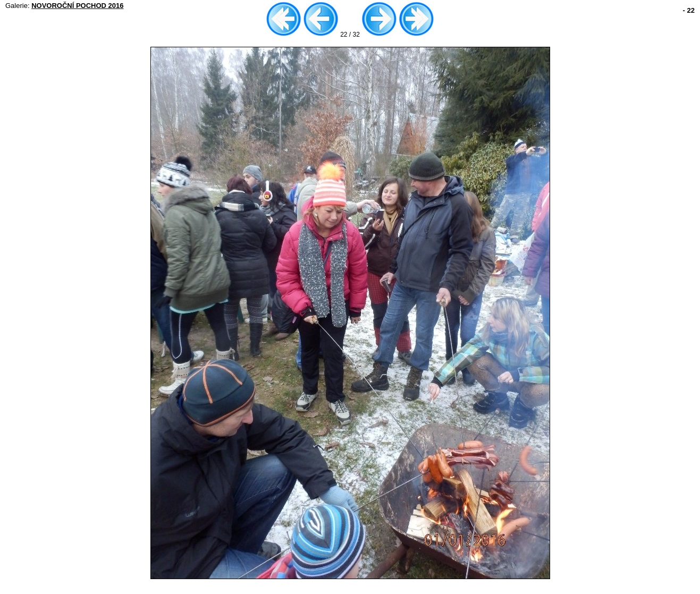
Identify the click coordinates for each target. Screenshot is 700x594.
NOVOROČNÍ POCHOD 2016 (77, 6)
